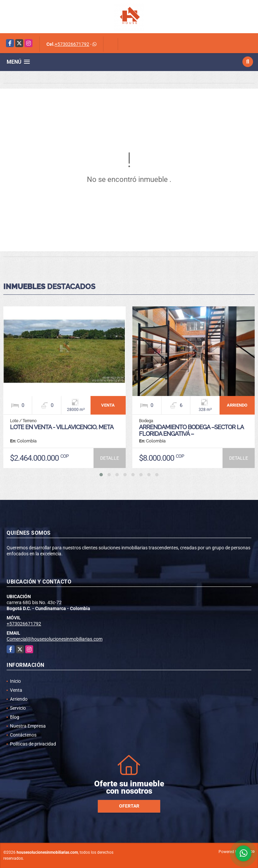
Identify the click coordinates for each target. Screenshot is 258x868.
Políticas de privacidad (33, 744)
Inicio (15, 681)
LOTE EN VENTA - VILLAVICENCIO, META (62, 427)
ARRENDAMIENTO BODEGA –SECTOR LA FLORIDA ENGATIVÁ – (191, 430)
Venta (16, 690)
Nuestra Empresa (28, 726)
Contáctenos (23, 735)
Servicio (18, 708)
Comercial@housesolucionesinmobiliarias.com (55, 639)
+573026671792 (72, 44)
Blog (15, 717)
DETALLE (110, 458)
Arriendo (19, 699)
